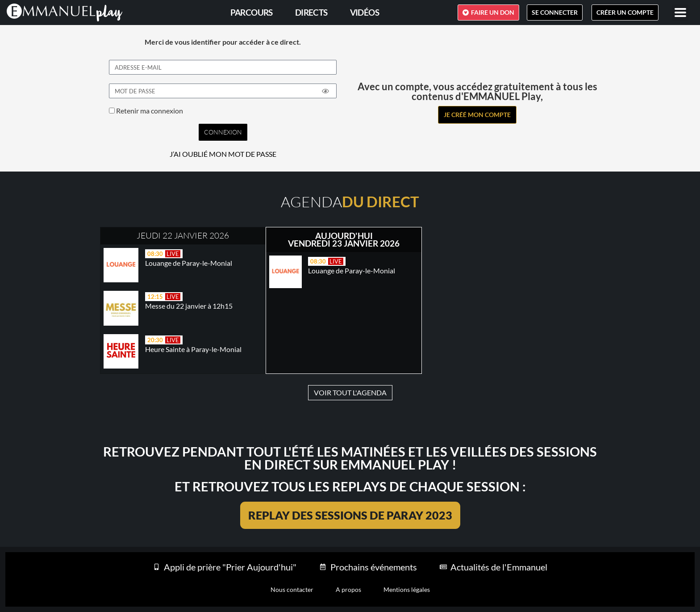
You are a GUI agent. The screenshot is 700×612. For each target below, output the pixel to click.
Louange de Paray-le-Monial (189, 263)
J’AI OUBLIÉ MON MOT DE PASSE (223, 154)
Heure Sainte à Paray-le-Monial (193, 349)
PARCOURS (252, 12)
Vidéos (365, 12)
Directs (311, 12)
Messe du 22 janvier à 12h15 (189, 306)
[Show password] (325, 91)
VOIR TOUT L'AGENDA (350, 392)
